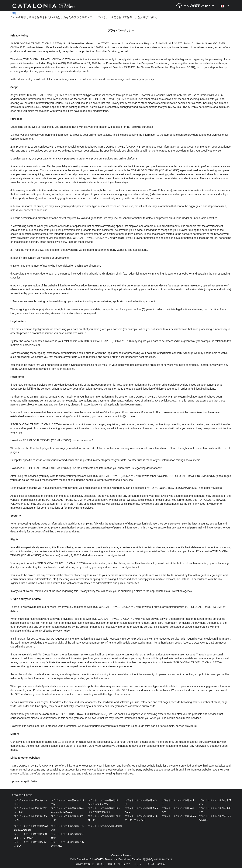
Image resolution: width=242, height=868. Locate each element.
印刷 (13, 13)
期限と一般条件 (106, 864)
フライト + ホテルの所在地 (179, 816)
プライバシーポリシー (131, 864)
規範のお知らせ (85, 864)
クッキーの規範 (156, 864)
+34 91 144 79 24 (163, 859)
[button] (195, 6)
